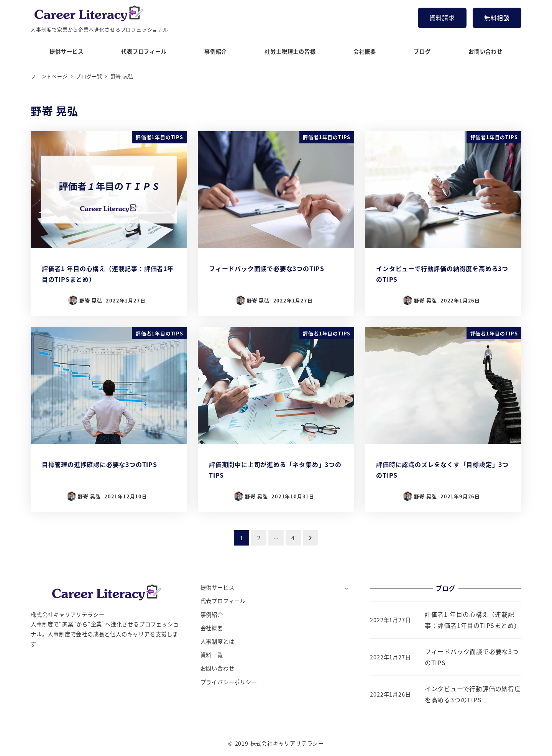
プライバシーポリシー (229, 682)
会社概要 (212, 628)
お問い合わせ (218, 668)
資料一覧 (212, 655)
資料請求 (442, 18)
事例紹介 (212, 615)
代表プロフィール (223, 601)
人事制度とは (218, 641)
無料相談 (497, 18)
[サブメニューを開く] (346, 588)
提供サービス (218, 587)
